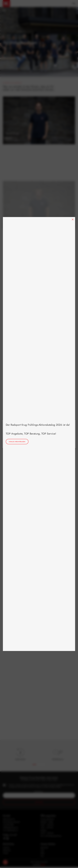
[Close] (73, 219)
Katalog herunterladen (17, 442)
